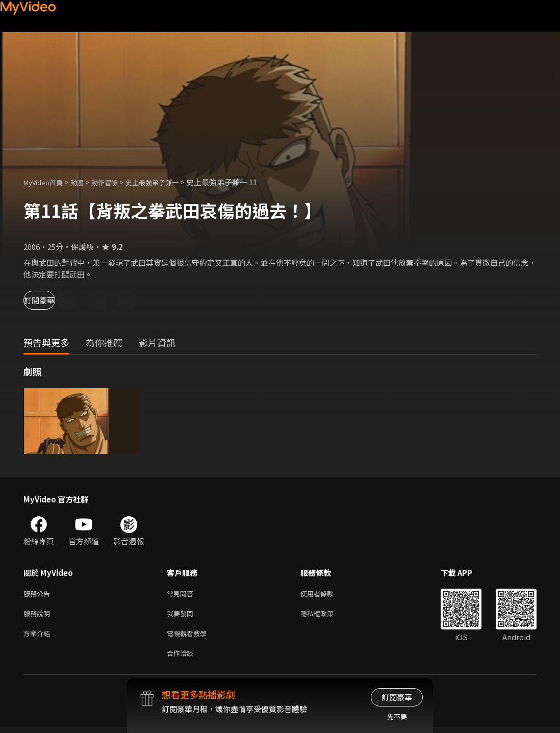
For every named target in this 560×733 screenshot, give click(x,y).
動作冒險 (116, 182)
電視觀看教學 (190, 637)
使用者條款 (326, 594)
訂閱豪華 (52, 300)
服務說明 (39, 615)
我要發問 (182, 615)
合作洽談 (182, 658)
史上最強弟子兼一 (169, 182)
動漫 (85, 182)
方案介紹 (39, 637)
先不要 (397, 716)
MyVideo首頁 (47, 182)
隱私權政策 (326, 615)
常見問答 (182, 594)
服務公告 (39, 594)
